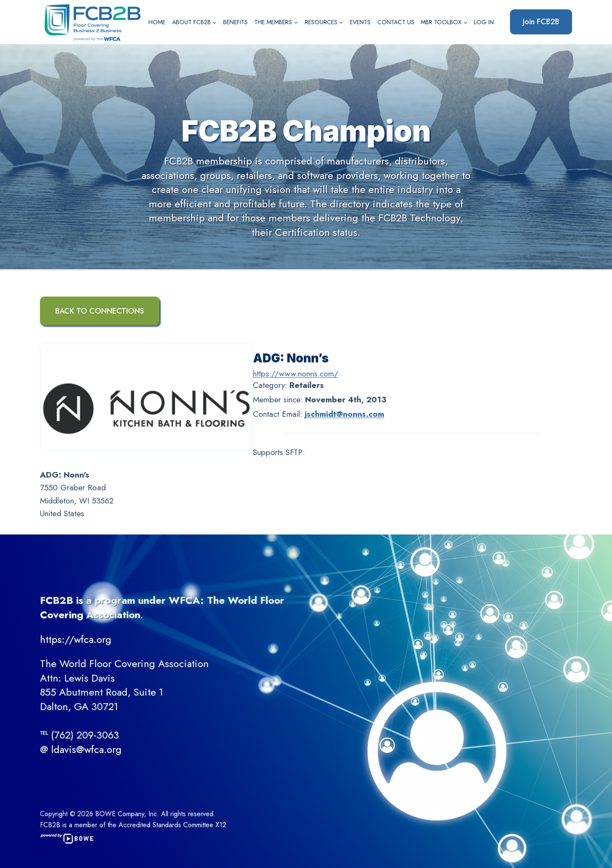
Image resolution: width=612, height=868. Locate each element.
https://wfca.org (76, 639)
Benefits (235, 22)
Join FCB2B (541, 22)
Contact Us (396, 22)
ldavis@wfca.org (86, 749)
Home (157, 22)
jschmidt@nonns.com (344, 414)
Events (360, 22)
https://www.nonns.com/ (296, 374)
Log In (484, 22)
